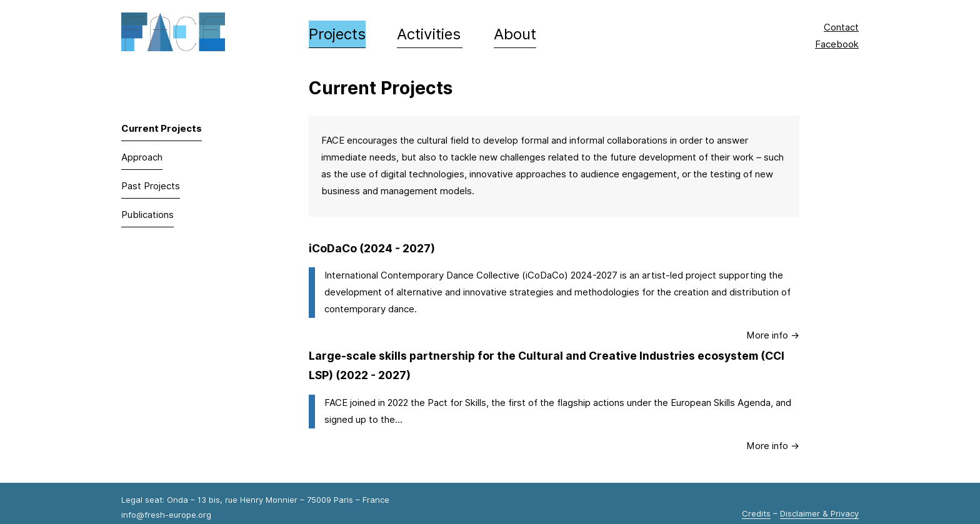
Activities (429, 34)
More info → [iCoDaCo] (773, 335)
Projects (337, 34)
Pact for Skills (457, 403)
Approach (142, 157)
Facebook (837, 44)
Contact (841, 27)
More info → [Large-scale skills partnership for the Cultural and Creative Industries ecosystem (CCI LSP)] (773, 446)
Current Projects (162, 129)
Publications (147, 215)
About (515, 34)
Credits (756, 513)
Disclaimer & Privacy (819, 513)
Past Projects (151, 186)
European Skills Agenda (721, 403)
